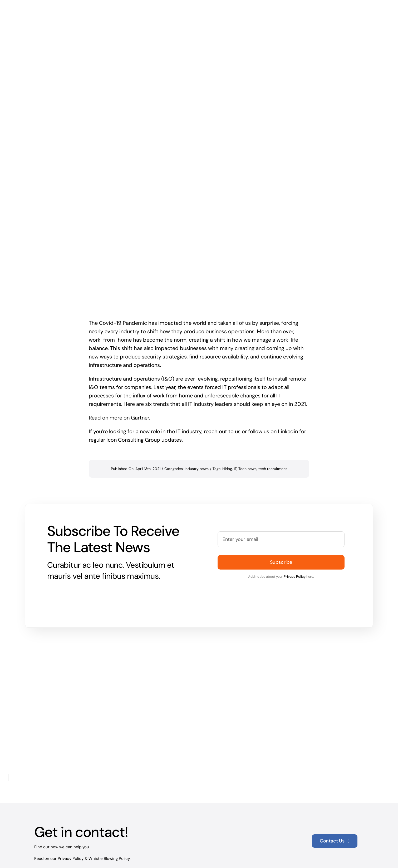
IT (235, 429)
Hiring (227, 429)
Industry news (197, 429)
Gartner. (141, 378)
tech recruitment (273, 429)
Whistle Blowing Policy (109, 819)
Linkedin (288, 392)
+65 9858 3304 (55, 854)
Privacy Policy (295, 537)
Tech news (247, 429)
